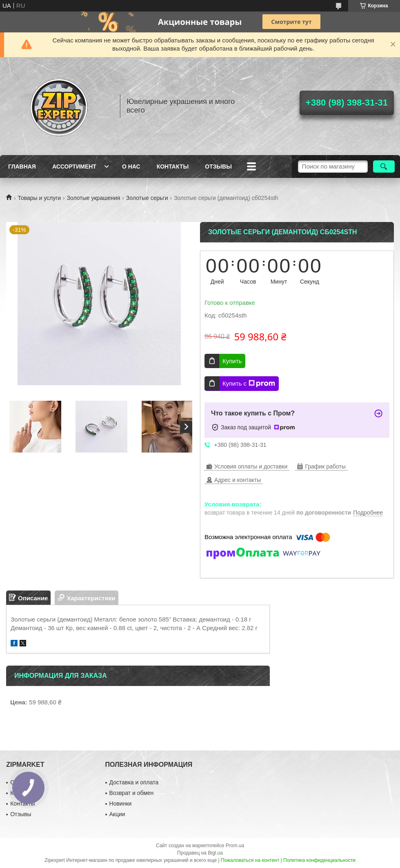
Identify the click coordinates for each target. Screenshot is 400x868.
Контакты (173, 166)
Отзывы (218, 166)
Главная (22, 166)
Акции (117, 814)
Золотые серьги (147, 198)
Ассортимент (74, 166)
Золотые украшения (94, 198)
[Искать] (384, 166)
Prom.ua (235, 846)
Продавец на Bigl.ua (200, 853)
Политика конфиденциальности (319, 860)
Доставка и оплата (134, 782)
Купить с (249, 384)
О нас (131, 166)
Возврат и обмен (132, 793)
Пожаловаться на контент (250, 860)
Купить (232, 361)
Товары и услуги (39, 198)
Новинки (121, 804)
